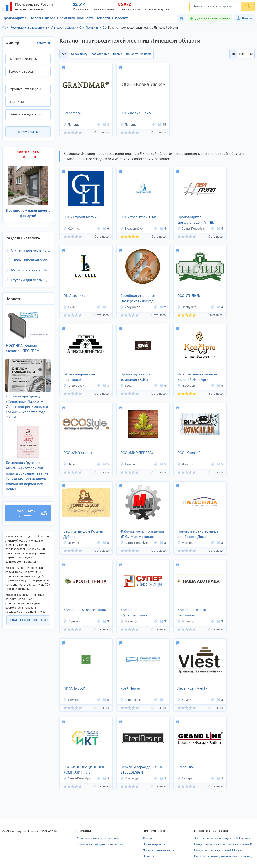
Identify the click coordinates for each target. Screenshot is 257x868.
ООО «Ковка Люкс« (136, 113)
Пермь (70, 464)
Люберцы (186, 386)
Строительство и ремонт (82, 28)
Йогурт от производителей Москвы (219, 850)
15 (162, 124)
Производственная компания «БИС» (136, 377)
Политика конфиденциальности (100, 844)
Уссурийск (130, 307)
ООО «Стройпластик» (81, 217)
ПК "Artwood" (74, 688)
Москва (185, 543)
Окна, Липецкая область (32, 260)
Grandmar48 (73, 113)
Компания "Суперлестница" (134, 613)
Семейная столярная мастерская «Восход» (138, 298)
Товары (37, 18)
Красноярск (131, 700)
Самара (185, 778)
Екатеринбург (132, 229)
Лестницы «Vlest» (192, 688)
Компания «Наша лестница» (192, 613)
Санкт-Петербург (191, 229)
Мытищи (129, 621)
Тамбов (128, 464)
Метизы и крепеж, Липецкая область (31, 270)
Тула (126, 386)
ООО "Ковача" (189, 453)
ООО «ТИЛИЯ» (189, 296)
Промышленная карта (75, 18)
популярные (100, 54)
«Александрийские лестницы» (79, 377)
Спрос (50, 18)
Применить (28, 132)
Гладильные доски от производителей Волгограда (224, 844)
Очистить (44, 43)
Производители (15, 18)
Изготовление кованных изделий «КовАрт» (198, 377)
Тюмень (71, 700)
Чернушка (187, 307)
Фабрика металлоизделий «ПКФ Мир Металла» (142, 534)
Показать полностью (28, 620)
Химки (70, 307)
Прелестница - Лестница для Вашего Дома (198, 534)
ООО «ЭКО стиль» (78, 453)
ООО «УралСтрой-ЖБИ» (139, 217)
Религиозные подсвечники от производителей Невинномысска (224, 856)
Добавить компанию (212, 18)
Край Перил (130, 688)
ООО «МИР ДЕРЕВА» (137, 453)
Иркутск (185, 464)
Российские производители (29, 28)
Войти (244, 18)
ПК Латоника (74, 296)
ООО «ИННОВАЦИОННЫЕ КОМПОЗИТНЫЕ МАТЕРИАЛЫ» (84, 770)
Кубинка (71, 229)
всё (64, 54)
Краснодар (130, 778)
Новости (103, 18)
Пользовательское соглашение (99, 838)
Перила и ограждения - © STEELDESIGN (141, 770)
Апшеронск (74, 386)
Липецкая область (64, 28)
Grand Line (186, 767)
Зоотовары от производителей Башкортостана (224, 838)
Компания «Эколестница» (85, 610)
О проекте (120, 18)
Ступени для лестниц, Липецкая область (31, 250)
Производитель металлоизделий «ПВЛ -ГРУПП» (196, 220)
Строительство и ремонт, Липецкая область (105, 28)
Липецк (71, 124)
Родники (72, 621)
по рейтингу (79, 54)
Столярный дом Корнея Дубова (83, 534)
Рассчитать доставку (31, 513)
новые (118, 54)
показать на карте (139, 54)
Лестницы (92, 28)
